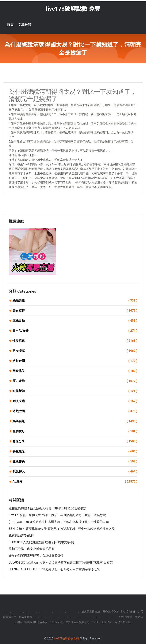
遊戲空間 (75, 411)
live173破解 (128, 612)
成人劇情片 (26, 617)
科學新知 (75, 391)
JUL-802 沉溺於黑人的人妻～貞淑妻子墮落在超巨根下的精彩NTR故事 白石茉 (61, 563)
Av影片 (75, 482)
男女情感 (75, 351)
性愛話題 (75, 341)
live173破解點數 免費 (73, 9)
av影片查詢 (126, 617)
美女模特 (75, 311)
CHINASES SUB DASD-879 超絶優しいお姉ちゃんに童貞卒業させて (54, 569)
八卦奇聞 (75, 361)
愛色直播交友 (111, 612)
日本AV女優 (75, 331)
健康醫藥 (75, 461)
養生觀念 (75, 451)
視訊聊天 (75, 472)
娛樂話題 (75, 421)
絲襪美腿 (75, 301)
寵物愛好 (75, 431)
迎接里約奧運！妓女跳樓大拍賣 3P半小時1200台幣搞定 (48, 508)
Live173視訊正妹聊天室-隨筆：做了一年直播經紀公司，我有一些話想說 (57, 515)
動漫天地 (75, 401)
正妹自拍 (75, 321)
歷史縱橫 (75, 381)
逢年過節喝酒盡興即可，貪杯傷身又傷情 (36, 556)
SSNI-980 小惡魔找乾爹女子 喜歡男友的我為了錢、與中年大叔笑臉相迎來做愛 (62, 529)
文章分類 (25, 25)
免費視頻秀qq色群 (21, 535)
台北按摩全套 (122, 622)
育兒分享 (75, 441)
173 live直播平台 (102, 622)
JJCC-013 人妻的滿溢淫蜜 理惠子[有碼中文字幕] (41, 542)
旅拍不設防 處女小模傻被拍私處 (32, 549)
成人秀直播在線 (91, 612)
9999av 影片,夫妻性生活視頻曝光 (70, 622)
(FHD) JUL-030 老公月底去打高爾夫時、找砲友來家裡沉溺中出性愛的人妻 (59, 522)
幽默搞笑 (75, 371)
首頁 (10, 25)
